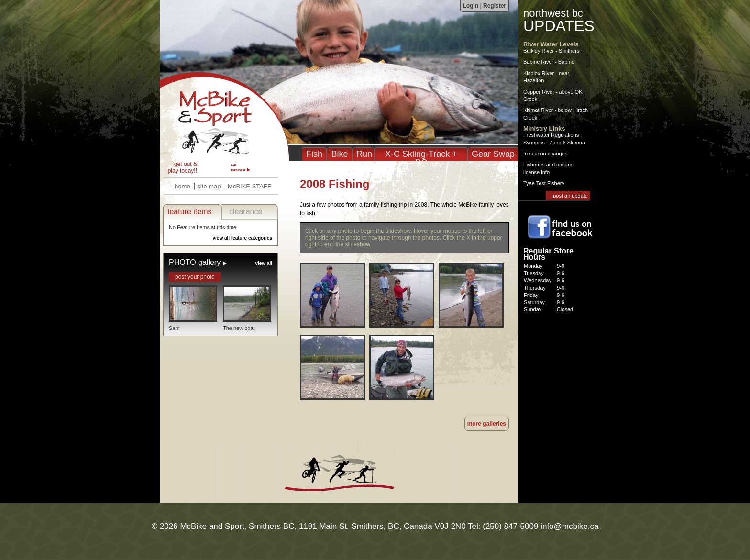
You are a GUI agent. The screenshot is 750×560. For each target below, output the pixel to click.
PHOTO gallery (195, 262)
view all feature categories (242, 238)
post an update (570, 196)
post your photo (195, 277)
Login (471, 6)
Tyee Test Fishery (544, 183)
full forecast (238, 168)
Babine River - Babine (549, 62)
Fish (314, 154)
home (182, 186)
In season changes (545, 154)
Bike (339, 154)
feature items (189, 212)
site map (209, 186)
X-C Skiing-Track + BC (421, 158)
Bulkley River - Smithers (551, 51)
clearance (246, 212)
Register (495, 6)
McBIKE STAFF (249, 186)
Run (364, 154)
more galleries (487, 424)
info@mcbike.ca (569, 526)
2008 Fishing (224, 116)
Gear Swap (493, 154)
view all (264, 263)
